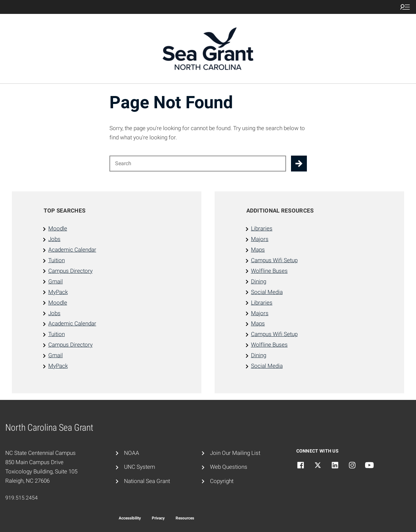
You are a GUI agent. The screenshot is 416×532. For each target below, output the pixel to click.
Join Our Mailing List (235, 453)
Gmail (56, 281)
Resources (185, 518)
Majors (260, 239)
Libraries (262, 228)
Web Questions (229, 467)
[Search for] (198, 164)
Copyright (222, 481)
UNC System (140, 467)
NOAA (132, 453)
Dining (259, 281)
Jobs (54, 239)
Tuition (57, 260)
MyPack (58, 292)
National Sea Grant (147, 481)
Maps (258, 250)
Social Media (267, 292)
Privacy (158, 518)
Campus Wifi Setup (274, 260)
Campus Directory (70, 271)
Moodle (58, 228)
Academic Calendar (72, 250)
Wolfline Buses (269, 271)
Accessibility (130, 518)
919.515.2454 (21, 498)
